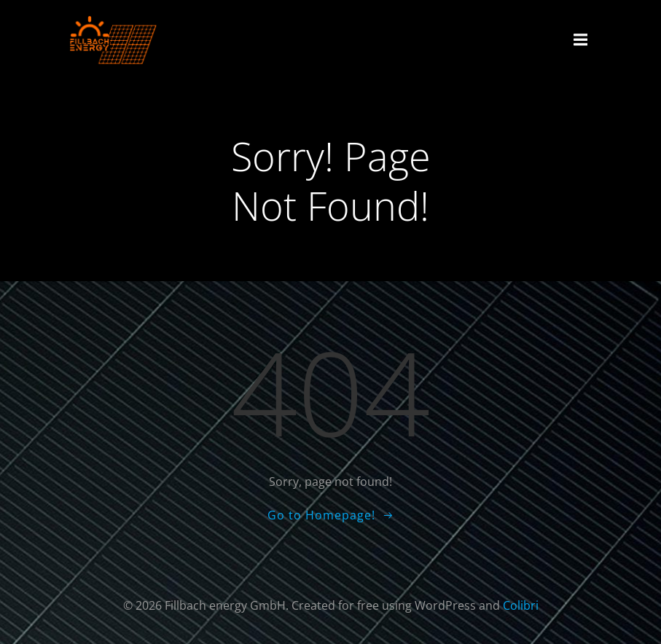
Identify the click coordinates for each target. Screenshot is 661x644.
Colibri (521, 605)
